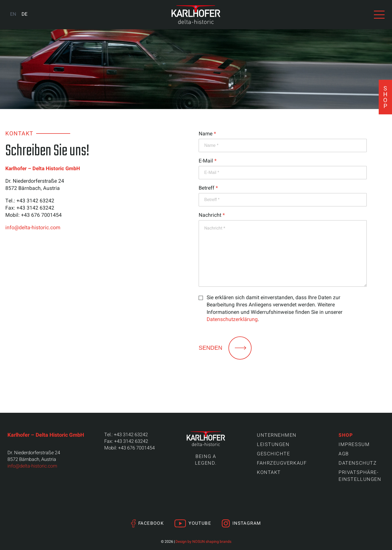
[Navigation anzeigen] (379, 15)
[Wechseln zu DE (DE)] (24, 14)
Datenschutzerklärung (232, 319)
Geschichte (274, 454)
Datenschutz (358, 463)
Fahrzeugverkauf (282, 463)
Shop (346, 435)
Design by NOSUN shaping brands (203, 542)
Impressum (354, 445)
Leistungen (273, 445)
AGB (344, 454)
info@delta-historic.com (33, 228)
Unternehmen (277, 435)
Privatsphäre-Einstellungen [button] (360, 476)
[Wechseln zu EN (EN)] (13, 14)
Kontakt (269, 472)
